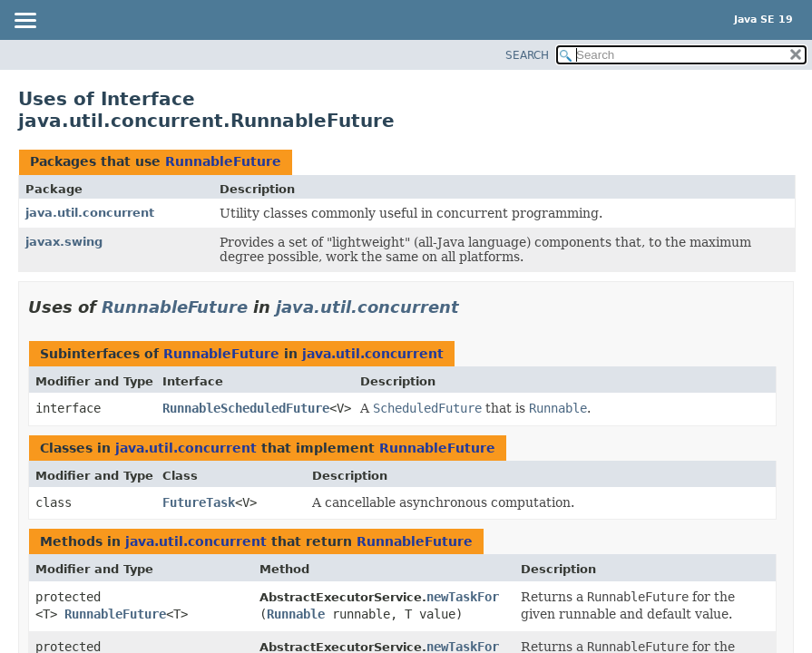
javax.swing (64, 242)
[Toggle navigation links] (24, 22)
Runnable (296, 614)
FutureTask (199, 502)
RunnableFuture (223, 161)
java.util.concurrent (90, 213)
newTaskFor (463, 597)
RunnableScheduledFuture (246, 408)
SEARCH (527, 55)
